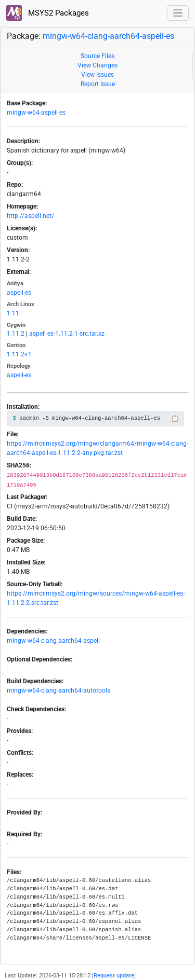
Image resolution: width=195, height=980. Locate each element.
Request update (114, 976)
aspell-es (19, 293)
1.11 (13, 313)
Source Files (97, 56)
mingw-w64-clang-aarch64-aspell (53, 641)
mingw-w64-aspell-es (36, 113)
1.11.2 (16, 334)
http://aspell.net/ (30, 216)
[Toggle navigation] (178, 13)
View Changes (97, 65)
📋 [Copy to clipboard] (175, 419)
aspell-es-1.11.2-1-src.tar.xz (67, 334)
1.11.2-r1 (19, 354)
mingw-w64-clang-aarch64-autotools (58, 691)
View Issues (97, 75)
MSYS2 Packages (48, 13)
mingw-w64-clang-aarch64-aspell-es (108, 36)
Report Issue (98, 84)
